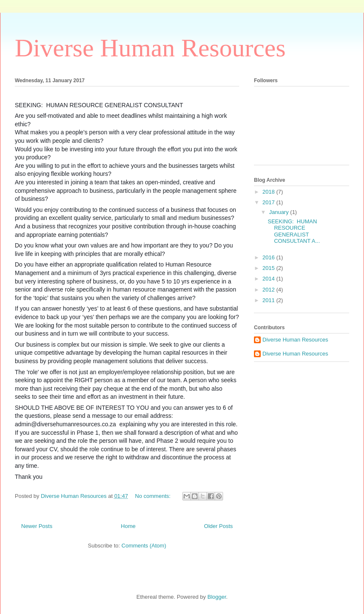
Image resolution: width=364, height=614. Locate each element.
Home (128, 526)
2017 (269, 202)
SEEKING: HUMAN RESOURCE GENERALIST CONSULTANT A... (294, 231)
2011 (269, 300)
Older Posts (218, 526)
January (280, 212)
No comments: (153, 496)
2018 (269, 192)
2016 (269, 257)
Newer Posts (37, 526)
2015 (269, 268)
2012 (269, 290)
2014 (269, 279)
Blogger (217, 597)
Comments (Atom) (144, 546)
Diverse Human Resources (150, 48)
